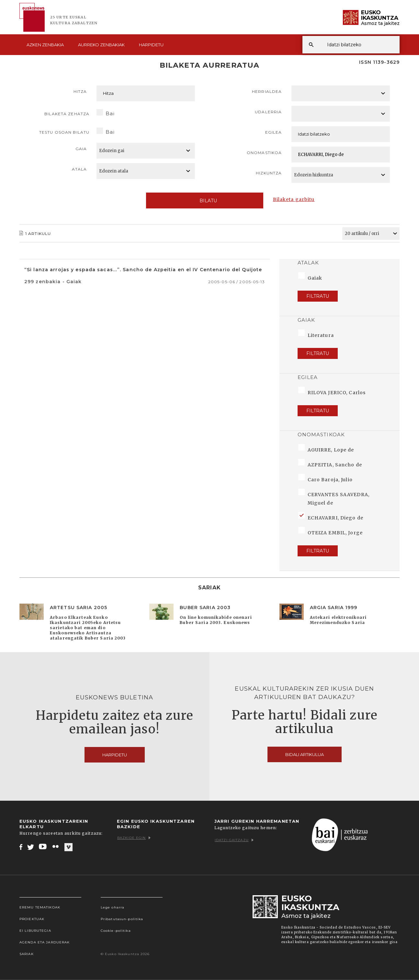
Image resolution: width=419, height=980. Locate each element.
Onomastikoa (264, 153)
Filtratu (318, 296)
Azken (45, 45)
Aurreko (101, 45)
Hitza (80, 91)
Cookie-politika (116, 931)
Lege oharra (113, 907)
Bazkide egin (134, 838)
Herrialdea (267, 91)
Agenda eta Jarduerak (45, 942)
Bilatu (204, 201)
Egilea (274, 132)
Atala (79, 169)
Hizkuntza (269, 173)
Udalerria (268, 112)
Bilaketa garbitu (294, 199)
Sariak (27, 954)
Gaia (81, 149)
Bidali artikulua (305, 754)
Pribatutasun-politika (122, 919)
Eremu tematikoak (40, 907)
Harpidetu (151, 45)
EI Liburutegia (35, 931)
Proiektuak (32, 919)
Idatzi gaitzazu (234, 840)
